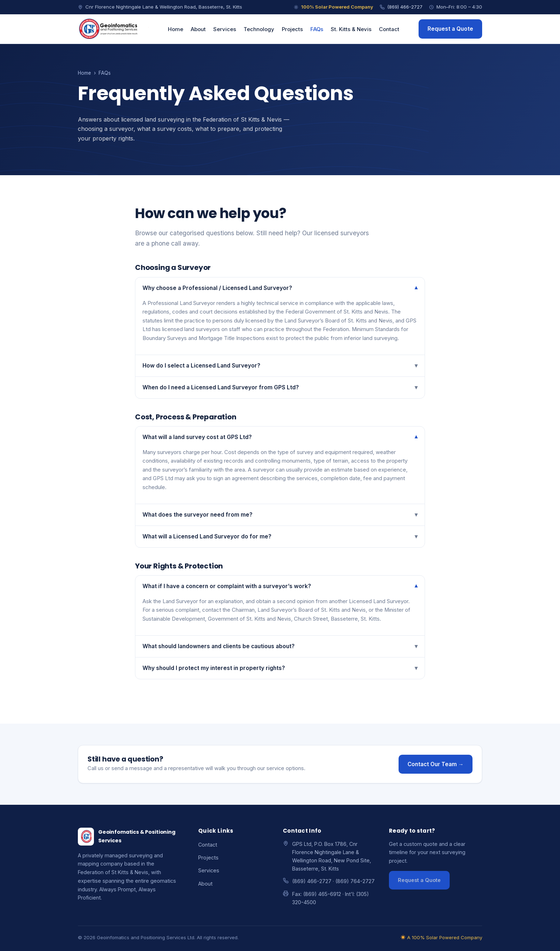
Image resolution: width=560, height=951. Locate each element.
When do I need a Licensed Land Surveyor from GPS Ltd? (280, 388)
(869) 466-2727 (401, 7)
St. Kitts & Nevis (351, 29)
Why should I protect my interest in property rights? (280, 668)
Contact (389, 29)
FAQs (317, 29)
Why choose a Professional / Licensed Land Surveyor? (280, 288)
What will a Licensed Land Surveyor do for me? (280, 537)
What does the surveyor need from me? (280, 515)
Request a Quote (450, 29)
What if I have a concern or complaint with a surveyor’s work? (280, 586)
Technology (259, 29)
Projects (292, 29)
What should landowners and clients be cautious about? (280, 646)
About (198, 29)
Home (176, 29)
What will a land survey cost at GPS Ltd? (280, 437)
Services (225, 29)
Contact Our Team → (436, 764)
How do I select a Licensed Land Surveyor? (280, 366)
